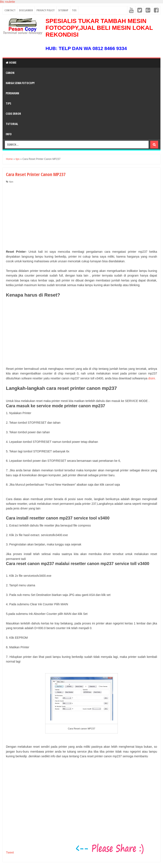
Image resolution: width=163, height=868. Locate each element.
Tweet (10, 852)
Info (9, 134)
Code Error (13, 114)
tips (11, 182)
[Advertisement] (81, 215)
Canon (10, 73)
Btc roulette (8, 2)
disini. (152, 378)
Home (11, 62)
